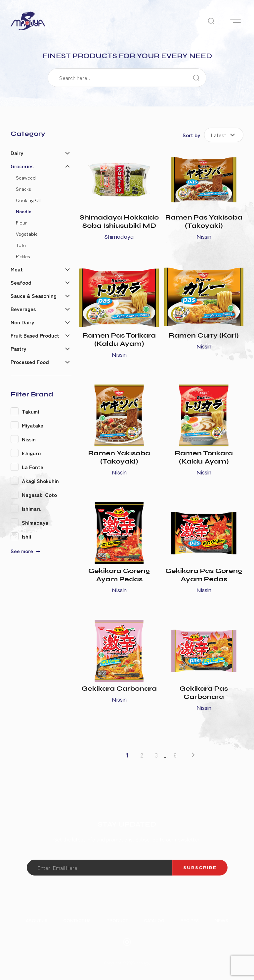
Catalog (154, 921)
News (221, 921)
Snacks (23, 189)
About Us (37, 921)
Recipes (190, 921)
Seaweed (26, 177)
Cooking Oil (28, 200)
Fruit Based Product (35, 335)
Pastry (18, 348)
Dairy (17, 153)
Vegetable (27, 234)
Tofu (21, 245)
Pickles (23, 256)
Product (117, 921)
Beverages (23, 309)
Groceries (22, 166)
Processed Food (30, 362)
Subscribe (200, 868)
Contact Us (77, 921)
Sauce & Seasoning (34, 296)
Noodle (24, 211)
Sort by (191, 135)
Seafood (21, 282)
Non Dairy (22, 322)
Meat (17, 269)
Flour (21, 222)
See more (22, 551)
